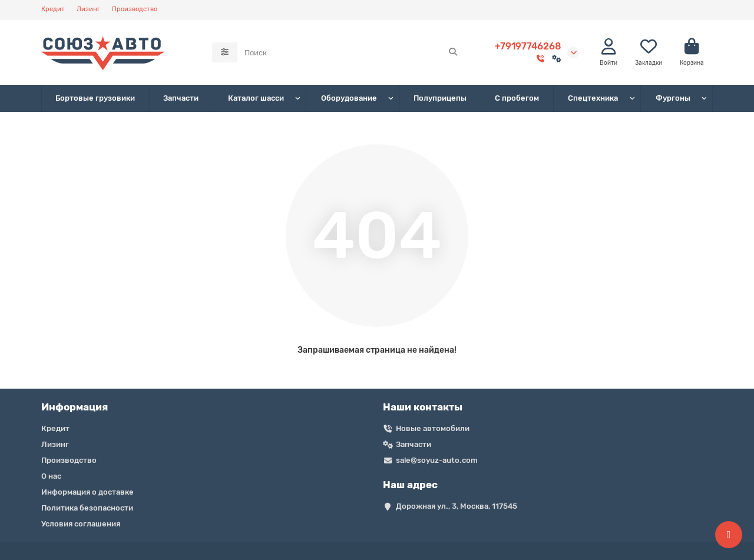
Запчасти (181, 98)
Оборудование (349, 98)
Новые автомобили (433, 428)
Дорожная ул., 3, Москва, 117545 (457, 506)
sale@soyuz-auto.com (437, 460)
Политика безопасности (87, 508)
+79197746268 (528, 46)
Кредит (53, 9)
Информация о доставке (87, 492)
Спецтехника (593, 98)
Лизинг (88, 9)
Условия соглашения (81, 524)
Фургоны (673, 98)
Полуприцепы (440, 98)
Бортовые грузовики (95, 98)
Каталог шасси (256, 98)
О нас (51, 476)
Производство (135, 9)
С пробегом (517, 98)
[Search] (351, 52)
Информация (75, 407)
